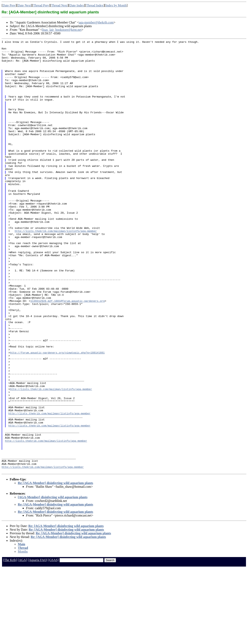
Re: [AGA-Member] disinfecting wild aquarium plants (55, 558)
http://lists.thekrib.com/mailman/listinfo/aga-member (56, 261)
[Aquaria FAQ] (38, 635)
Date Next (24, 5)
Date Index (77, 5)
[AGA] (22, 635)
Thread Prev (41, 5)
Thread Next (59, 5)
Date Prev (9, 5)
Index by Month (116, 5)
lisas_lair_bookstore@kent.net (62, 30)
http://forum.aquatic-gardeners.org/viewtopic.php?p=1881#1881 (57, 407)
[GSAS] (53, 635)
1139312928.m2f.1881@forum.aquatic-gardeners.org (68, 345)
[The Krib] (10, 635)
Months (23, 627)
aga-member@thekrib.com (96, 22)
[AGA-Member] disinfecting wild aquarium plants (53, 573)
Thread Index (95, 5)
